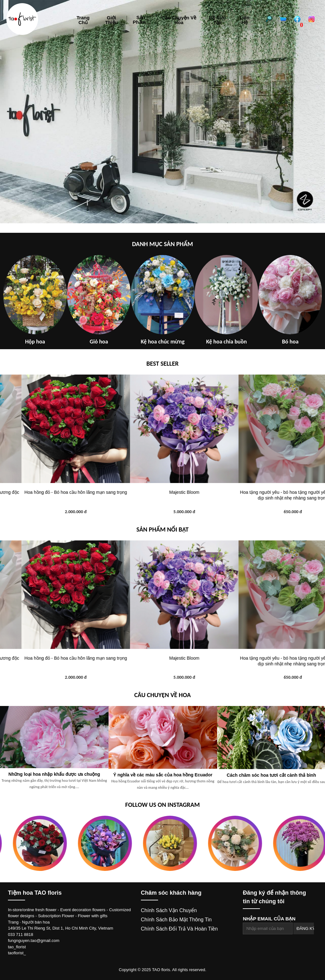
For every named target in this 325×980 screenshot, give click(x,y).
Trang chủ (83, 20)
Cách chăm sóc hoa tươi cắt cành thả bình (271, 775)
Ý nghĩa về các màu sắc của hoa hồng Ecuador (163, 775)
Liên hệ (245, 20)
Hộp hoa (35, 342)
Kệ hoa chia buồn (226, 342)
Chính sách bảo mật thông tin (176, 920)
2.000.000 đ (163, 512)
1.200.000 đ (54, 512)
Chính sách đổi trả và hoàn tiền (179, 929)
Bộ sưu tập (217, 20)
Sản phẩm (141, 20)
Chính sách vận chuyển (169, 910)
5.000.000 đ (271, 512)
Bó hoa (290, 342)
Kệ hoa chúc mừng (163, 342)
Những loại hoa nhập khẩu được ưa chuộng (54, 774)
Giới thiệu (111, 20)
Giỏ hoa (99, 342)
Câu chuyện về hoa (179, 20)
